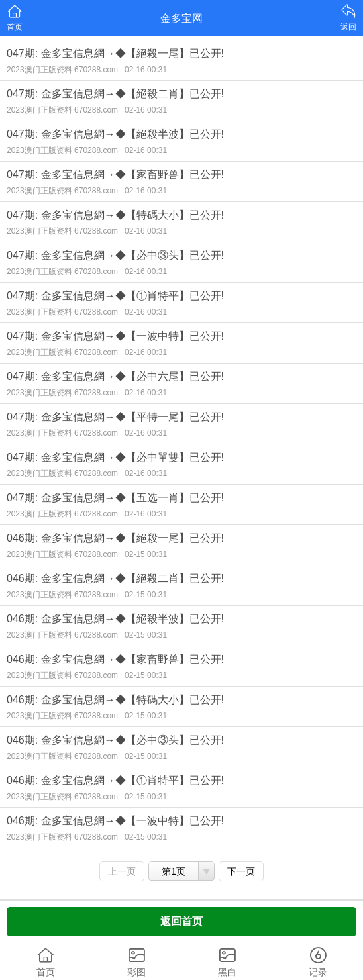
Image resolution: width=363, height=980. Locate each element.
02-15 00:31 (146, 554)
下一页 (241, 871)
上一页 (122, 871)
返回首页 (181, 921)
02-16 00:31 (146, 70)
